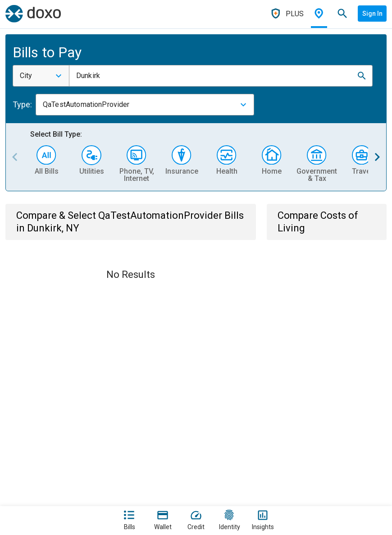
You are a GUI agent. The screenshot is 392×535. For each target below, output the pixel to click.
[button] (362, 76)
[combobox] (41, 76)
